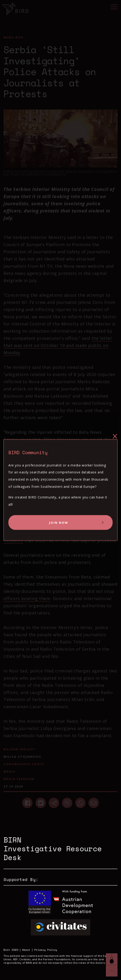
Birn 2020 (11, 950)
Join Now (59, 523)
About (26, 950)
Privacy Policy (46, 950)
